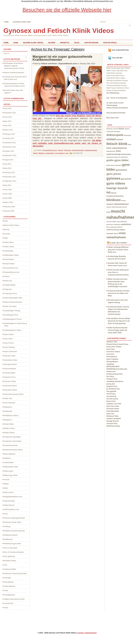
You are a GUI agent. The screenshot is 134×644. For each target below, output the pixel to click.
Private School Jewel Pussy (117, 344)
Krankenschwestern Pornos (117, 86)
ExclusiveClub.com (11, 268)
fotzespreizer (111, 151)
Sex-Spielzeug (9, 556)
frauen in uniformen (121, 157)
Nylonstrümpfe (9, 501)
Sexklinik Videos (10, 561)
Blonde (52, 43)
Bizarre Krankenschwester (116, 90)
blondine (117, 131)
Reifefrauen (8, 539)
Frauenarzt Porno (11, 294)
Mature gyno (9, 471)
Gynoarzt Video (10, 356)
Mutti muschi (9, 492)
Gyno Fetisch (9, 334)
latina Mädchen (10, 454)
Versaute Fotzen (113, 409)
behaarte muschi (112, 129)
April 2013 (8, 126)
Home (6, 22)
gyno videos (116, 183)
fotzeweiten (126, 154)
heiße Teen (8, 398)
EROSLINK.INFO (113, 367)
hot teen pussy (112, 399)
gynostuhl (126, 179)
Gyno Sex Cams (113, 406)
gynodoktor (121, 170)
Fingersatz (8, 289)
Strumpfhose (9, 582)
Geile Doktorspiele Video (13, 298)
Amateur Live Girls (114, 404)
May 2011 (8, 185)
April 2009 (8, 198)
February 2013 (10, 134)
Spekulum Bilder (10, 569)
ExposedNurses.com (12, 272)
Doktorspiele (9, 251)
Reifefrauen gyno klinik (13, 544)
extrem (120, 139)
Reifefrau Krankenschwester (15, 531)
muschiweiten (122, 222)
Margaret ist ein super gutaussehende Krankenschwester (63, 58)
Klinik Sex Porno (118, 243)
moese (124, 200)
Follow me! (117, 58)
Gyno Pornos (9, 343)
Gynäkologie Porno (11, 315)
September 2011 (10, 181)
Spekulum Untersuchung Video (16, 574)
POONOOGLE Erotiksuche (117, 369)
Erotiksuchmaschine (115, 374)
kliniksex (114, 200)
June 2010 (8, 190)
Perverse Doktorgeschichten (15, 518)
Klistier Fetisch (10, 428)
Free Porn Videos (113, 352)
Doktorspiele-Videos (12, 255)
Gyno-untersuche (11, 352)
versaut (110, 233)
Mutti (6, 488)
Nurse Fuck (111, 401)
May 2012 (8, 168)
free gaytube (111, 391)
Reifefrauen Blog (113, 426)
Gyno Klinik (8, 339)
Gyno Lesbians (112, 359)
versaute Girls (112, 424)
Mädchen (8, 458)
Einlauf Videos (9, 264)
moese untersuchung (114, 207)
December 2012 (10, 143)
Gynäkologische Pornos (13, 319)
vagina (122, 230)
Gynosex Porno (10, 377)
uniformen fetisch (116, 227)
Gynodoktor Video (11, 360)
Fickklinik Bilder (10, 285)
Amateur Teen (112, 342)
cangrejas (110, 364)
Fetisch (7, 276)
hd (108, 192)
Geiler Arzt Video (10, 306)
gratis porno (111, 165)
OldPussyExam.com (12, 509)
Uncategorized (9, 595)
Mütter (6, 484)
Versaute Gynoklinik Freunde (117, 81)
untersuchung (113, 230)
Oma (6, 514)
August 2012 (9, 160)
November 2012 (10, 147)
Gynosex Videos (10, 381)
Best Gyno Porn (113, 118)
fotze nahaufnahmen (117, 148)
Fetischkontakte (113, 411)
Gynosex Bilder (10, 373)
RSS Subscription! (121, 50)
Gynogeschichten (11, 364)
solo (6, 565)
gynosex (113, 178)
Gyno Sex (110, 414)
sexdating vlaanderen (115, 381)
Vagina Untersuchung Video (14, 599)
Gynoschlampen (10, 369)
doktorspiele (115, 135)
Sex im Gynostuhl (11, 548)
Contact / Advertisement (87, 633)
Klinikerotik (8, 411)
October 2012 (9, 151)
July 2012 (8, 164)
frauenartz (110, 157)
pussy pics (111, 384)
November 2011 (10, 177)
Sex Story (110, 376)
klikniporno (8, 407)
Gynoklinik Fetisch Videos (116, 78)
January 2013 (9, 138)
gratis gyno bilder (118, 160)
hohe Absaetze (10, 403)
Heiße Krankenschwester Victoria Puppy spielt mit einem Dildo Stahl (118, 330)
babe (16, 43)
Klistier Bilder (9, 424)
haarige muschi (117, 188)
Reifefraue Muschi (11, 535)
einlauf (111, 139)
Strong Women (112, 362)
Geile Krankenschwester (13, 302)
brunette (65, 43)
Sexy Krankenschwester (116, 113)
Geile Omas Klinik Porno (116, 76)
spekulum (126, 224)
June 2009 (8, 194)
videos (116, 234)
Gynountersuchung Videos (14, 394)
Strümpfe (8, 578)
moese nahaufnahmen (118, 204)
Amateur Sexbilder (114, 419)
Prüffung (7, 527)
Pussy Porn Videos (114, 347)
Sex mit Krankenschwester (14, 552)
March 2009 (9, 202)
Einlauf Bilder (9, 259)
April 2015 (8, 109)
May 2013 (8, 121)
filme (130, 144)
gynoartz (119, 165)
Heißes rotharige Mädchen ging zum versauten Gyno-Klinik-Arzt (118, 250)
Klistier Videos (9, 433)
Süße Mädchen (10, 586)
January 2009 (9, 211)
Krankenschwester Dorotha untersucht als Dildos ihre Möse (119, 293)
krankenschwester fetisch (13, 450)
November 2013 (10, 113)
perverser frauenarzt (114, 224)
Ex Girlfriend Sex (113, 389)
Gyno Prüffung (9, 347)
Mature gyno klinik (11, 475)
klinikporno (8, 420)
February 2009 (10, 207)
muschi (7, 480)
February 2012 (10, 173)
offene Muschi (9, 505)
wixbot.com (111, 372)
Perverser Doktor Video (13, 522)
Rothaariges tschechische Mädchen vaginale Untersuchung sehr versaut (14, 66)
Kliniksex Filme (112, 416)
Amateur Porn (112, 379)
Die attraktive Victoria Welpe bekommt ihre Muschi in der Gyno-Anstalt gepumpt (119, 321)
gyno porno (114, 174)
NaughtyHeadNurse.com (13, 497)
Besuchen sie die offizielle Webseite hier (67, 10)
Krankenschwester (11, 445)
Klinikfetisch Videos (11, 416)
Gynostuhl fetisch (11, 386)
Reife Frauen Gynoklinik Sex (117, 71)
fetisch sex (8, 281)
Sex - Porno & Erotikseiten (117, 98)
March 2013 (9, 130)
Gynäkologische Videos (13, 330)
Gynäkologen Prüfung (12, 311)
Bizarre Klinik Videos (33, 43)
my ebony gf (111, 396)
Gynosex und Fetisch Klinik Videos (59, 31)
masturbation (9, 463)
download (127, 135)
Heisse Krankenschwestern (14, 73)
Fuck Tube (111, 349)
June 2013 (8, 117)
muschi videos (112, 222)
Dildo (77, 43)
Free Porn (110, 354)
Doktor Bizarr (91, 43)
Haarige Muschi (113, 421)
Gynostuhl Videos (11, 390)
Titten (6, 591)
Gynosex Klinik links (22, 22)
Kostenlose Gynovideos (13, 441)
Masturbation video (11, 467)
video (6, 608)
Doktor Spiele (110, 43)
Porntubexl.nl (112, 357)
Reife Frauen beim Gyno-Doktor (118, 68)
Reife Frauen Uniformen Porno (118, 88)
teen (108, 227)
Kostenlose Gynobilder (13, 437)
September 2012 (10, 155)
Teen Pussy (111, 394)
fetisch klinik (117, 144)
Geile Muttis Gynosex (114, 73)
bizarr (122, 129)
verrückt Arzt (9, 603)
